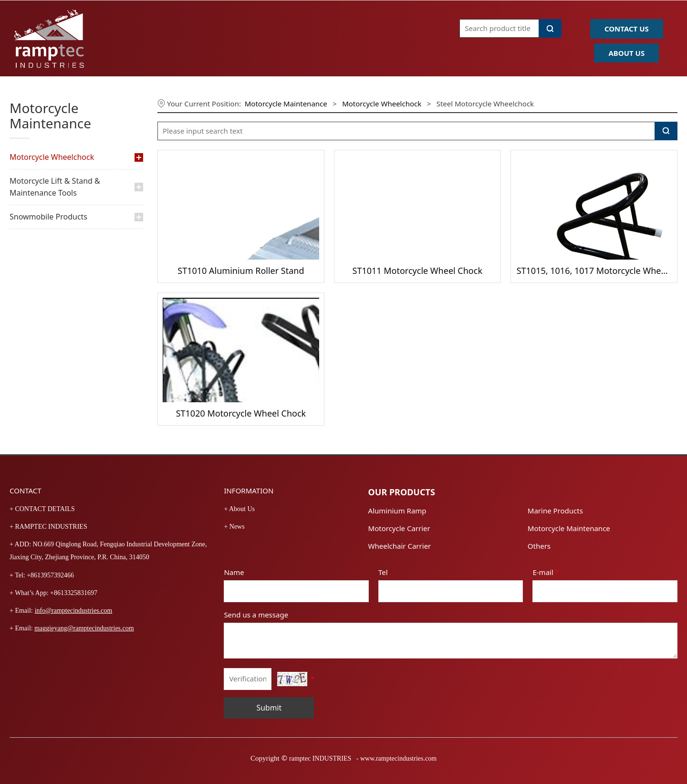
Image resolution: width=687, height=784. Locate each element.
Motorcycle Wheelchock (52, 157)
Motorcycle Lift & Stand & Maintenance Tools (55, 187)
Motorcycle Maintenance (286, 104)
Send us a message (256, 615)
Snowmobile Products (48, 217)
